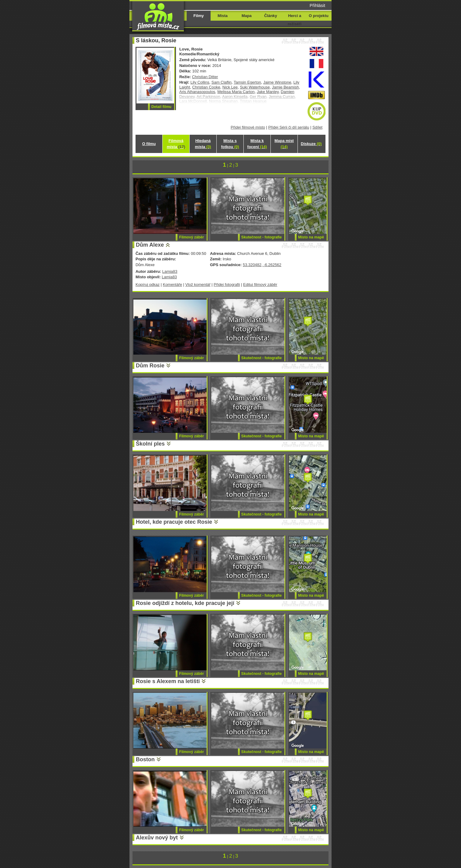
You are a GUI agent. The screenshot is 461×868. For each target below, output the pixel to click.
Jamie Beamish (286, 87)
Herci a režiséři (295, 20)
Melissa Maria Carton (236, 92)
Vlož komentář (198, 285)
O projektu (319, 16)
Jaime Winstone (277, 82)
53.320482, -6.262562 (262, 265)
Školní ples (150, 444)
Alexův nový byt (157, 838)
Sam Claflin (222, 82)
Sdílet (317, 127)
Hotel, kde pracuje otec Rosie (174, 522)
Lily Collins (200, 82)
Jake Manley (268, 92)
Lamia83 (170, 271)
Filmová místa (176, 144)
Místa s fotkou (230, 144)
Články (270, 16)
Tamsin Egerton (247, 82)
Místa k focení (257, 144)
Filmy (199, 16)
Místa (223, 16)
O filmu (149, 144)
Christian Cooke (206, 87)
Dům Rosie (150, 366)
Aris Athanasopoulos (197, 92)
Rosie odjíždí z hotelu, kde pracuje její (185, 603)
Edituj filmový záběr (260, 285)
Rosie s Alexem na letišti (168, 681)
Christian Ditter (205, 77)
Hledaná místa (203, 144)
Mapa (247, 16)
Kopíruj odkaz (148, 285)
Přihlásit (317, 5)
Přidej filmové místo (248, 127)
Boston (145, 759)
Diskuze (311, 144)
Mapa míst (284, 144)
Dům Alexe (150, 245)
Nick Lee (230, 87)
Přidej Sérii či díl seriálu (289, 127)
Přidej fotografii (227, 285)
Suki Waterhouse (255, 87)
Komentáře (172, 285)
